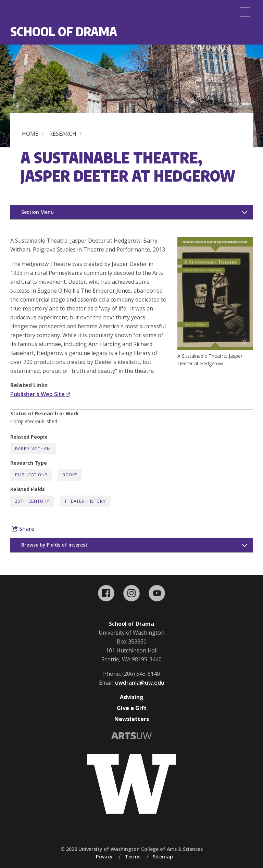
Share (23, 529)
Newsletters (132, 719)
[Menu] (245, 12)
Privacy (104, 857)
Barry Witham (33, 449)
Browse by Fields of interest (54, 545)
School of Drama (64, 31)
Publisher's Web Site (40, 394)
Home (30, 134)
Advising (132, 697)
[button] (215, 348)
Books (70, 475)
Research (63, 134)
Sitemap (163, 857)
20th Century (32, 501)
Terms (133, 857)
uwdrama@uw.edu (140, 683)
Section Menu (37, 212)
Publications (31, 475)
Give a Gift (132, 708)
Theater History (85, 501)
